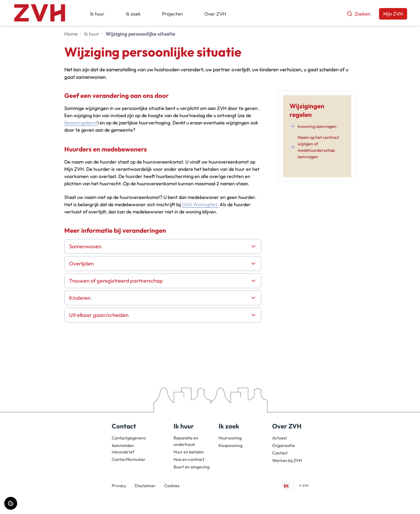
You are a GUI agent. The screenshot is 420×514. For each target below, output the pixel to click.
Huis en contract (189, 459)
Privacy (119, 486)
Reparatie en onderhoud (186, 441)
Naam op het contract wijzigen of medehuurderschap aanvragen (314, 147)
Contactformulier (129, 459)
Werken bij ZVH (287, 460)
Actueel (280, 438)
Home (71, 34)
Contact (280, 453)
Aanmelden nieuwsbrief (123, 449)
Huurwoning (230, 438)
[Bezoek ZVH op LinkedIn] (286, 486)
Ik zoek (133, 14)
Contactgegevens (129, 438)
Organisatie (284, 445)
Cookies (172, 486)
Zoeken (359, 14)
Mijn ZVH (393, 14)
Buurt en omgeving (192, 467)
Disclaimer (145, 486)
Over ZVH (215, 14)
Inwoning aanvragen (313, 126)
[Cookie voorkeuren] (11, 503)
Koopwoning (230, 445)
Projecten (172, 14)
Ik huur (97, 14)
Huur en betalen (189, 452)
